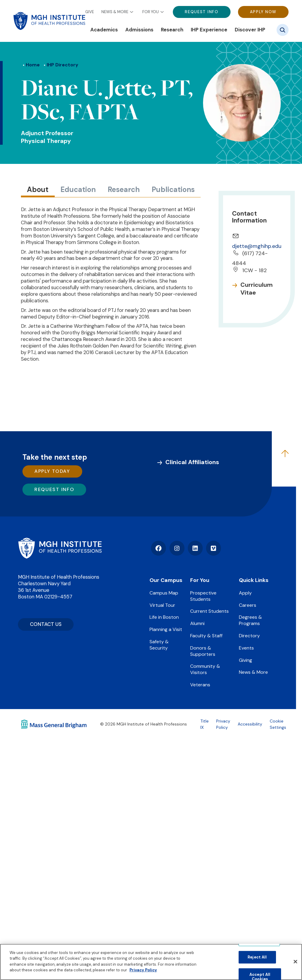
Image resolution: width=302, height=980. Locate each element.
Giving (245, 660)
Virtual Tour (162, 605)
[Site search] (283, 30)
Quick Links (254, 580)
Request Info (202, 12)
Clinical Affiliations (192, 462)
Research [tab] (124, 189)
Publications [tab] (173, 189)
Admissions (139, 30)
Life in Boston (164, 617)
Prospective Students (203, 596)
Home (33, 65)
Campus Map (164, 593)
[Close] (295, 962)
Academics (104, 30)
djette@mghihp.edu (257, 246)
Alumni (197, 623)
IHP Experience (209, 30)
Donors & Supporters (203, 651)
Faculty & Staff (206, 636)
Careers (248, 605)
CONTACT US (46, 624)
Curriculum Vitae (257, 289)
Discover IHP (250, 30)
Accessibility (250, 724)
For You (151, 12)
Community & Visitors (205, 669)
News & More (115, 12)
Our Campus (166, 580)
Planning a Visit (166, 629)
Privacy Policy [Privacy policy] (143, 970)
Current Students (209, 611)
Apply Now (263, 12)
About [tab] (38, 189)
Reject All (257, 957)
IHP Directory (62, 65)
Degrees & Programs (250, 620)
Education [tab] (78, 189)
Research (172, 30)
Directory (249, 636)
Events (246, 648)
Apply (245, 593)
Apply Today (52, 471)
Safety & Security (159, 645)
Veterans (200, 685)
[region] (151, 962)
